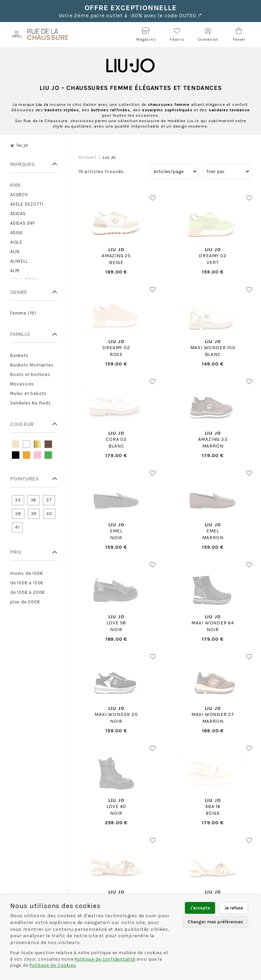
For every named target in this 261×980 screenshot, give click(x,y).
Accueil (87, 157)
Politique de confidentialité (105, 959)
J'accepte (200, 908)
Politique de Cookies (53, 965)
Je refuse (234, 908)
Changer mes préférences (215, 922)
